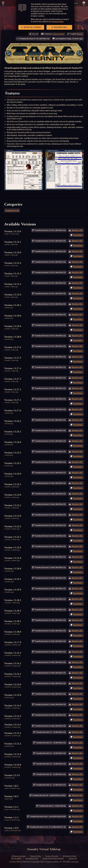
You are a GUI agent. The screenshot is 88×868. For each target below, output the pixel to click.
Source (80, 34)
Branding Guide (32, 858)
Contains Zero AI (12, 210)
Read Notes (78, 235)
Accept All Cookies (31, 27)
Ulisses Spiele (59, 34)
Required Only (59, 27)
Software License (19, 856)
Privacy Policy (58, 22)
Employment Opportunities (53, 858)
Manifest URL (77, 230)
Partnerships (16, 858)
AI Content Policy (70, 856)
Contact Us (73, 858)
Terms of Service (52, 856)
